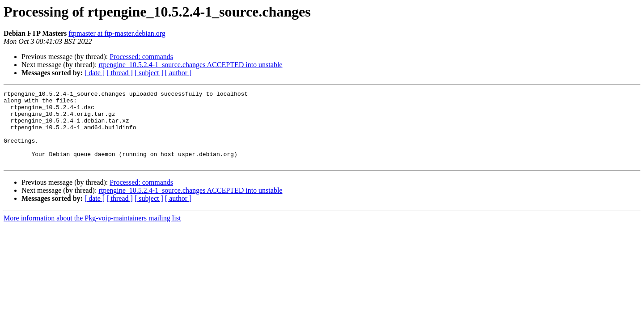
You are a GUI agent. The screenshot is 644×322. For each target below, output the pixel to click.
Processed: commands (141, 57)
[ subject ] (149, 73)
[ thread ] (120, 73)
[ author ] (178, 73)
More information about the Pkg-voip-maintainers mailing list (92, 233)
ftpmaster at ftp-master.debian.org (117, 33)
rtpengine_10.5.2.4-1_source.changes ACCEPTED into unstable (190, 65)
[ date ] (95, 73)
